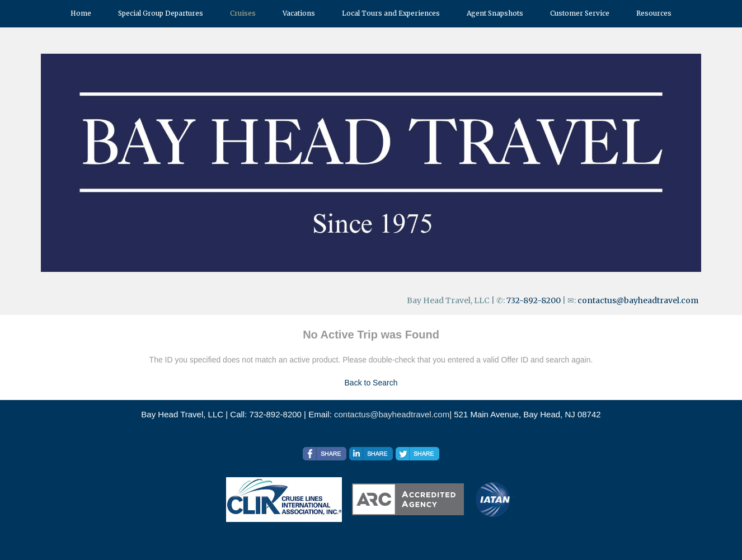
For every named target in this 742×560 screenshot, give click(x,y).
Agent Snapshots (495, 13)
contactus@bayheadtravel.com (638, 300)
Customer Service (580, 13)
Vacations (299, 13)
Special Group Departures (161, 13)
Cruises (243, 13)
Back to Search (371, 383)
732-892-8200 (534, 300)
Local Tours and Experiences (391, 13)
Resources (654, 13)
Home (81, 13)
